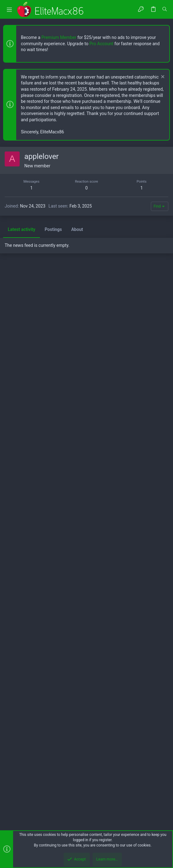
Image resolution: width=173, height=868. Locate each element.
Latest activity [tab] (22, 578)
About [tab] (77, 578)
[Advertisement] (86, 190)
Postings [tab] (53, 578)
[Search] (165, 9)
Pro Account (101, 44)
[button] (9, 10)
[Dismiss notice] (162, 77)
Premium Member (59, 37)
